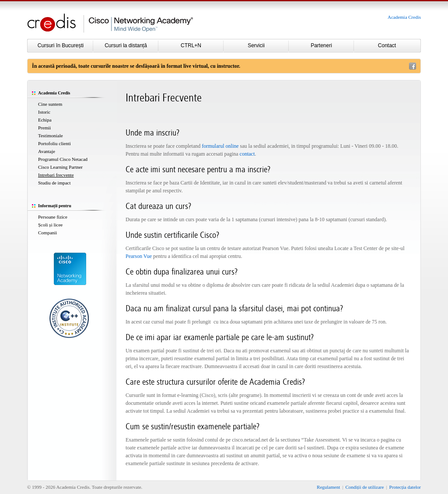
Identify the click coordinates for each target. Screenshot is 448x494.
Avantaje (47, 151)
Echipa (45, 120)
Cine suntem (50, 104)
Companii (47, 233)
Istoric (44, 112)
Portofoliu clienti (54, 143)
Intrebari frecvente (56, 175)
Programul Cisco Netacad (63, 159)
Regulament (328, 487)
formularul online (220, 146)
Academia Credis (404, 17)
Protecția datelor (405, 487)
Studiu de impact (54, 183)
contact (247, 154)
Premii (44, 128)
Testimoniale (51, 136)
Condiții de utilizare (364, 487)
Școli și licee (50, 225)
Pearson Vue (139, 256)
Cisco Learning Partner (60, 167)
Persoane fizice (53, 217)
